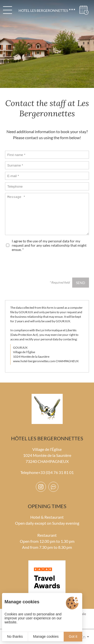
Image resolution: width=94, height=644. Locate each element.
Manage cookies (46, 636)
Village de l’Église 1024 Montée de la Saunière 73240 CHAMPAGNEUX (47, 455)
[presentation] (51, 265)
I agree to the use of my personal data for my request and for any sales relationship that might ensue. (49, 245)
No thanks (15, 636)
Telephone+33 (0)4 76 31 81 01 (47, 472)
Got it (73, 636)
